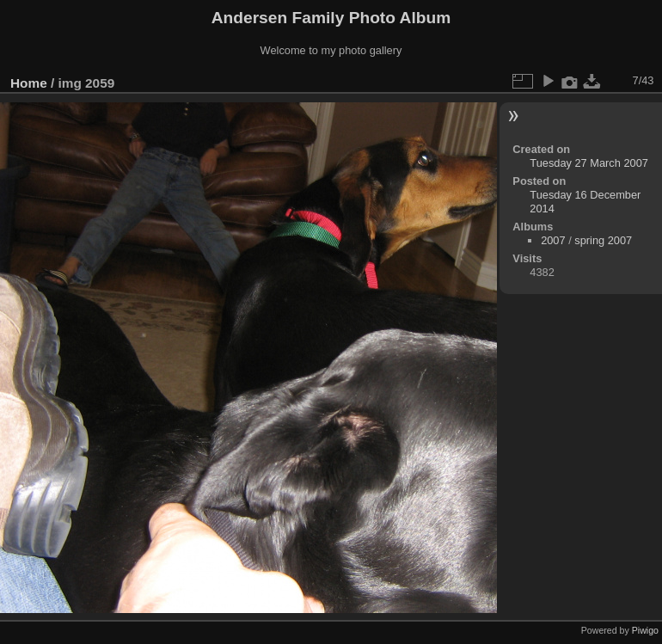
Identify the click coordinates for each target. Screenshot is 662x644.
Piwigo (645, 630)
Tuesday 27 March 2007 (589, 163)
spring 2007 (603, 240)
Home (29, 83)
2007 (553, 240)
